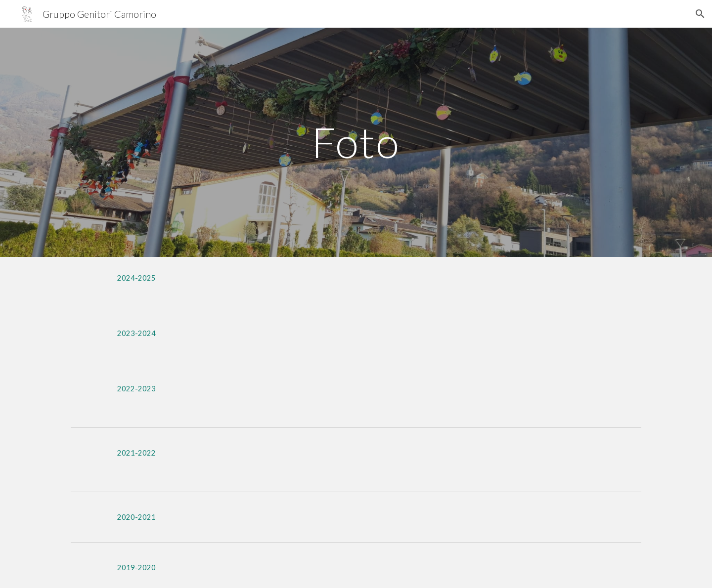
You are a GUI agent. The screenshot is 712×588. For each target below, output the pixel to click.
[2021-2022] (136, 453)
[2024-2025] (136, 278)
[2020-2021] (136, 517)
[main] (356, 142)
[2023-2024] (136, 333)
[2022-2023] (136, 388)
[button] (700, 14)
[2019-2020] (136, 567)
